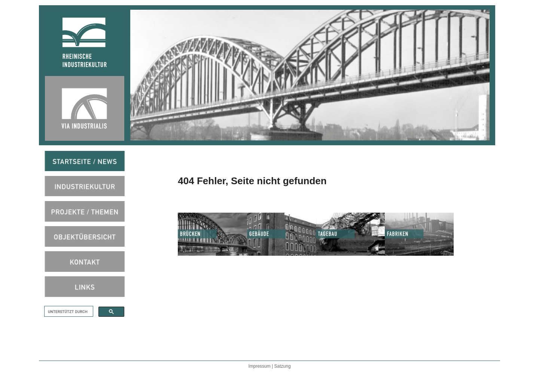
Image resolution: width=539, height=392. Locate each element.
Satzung (283, 366)
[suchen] (68, 312)
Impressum (260, 366)
